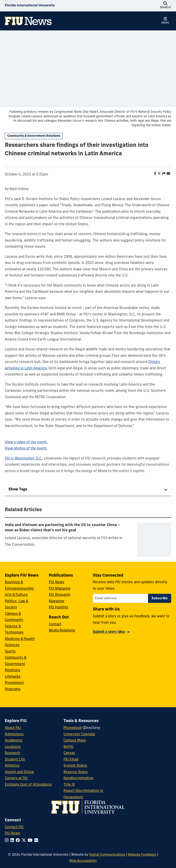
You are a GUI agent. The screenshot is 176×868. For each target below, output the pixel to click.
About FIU (13, 728)
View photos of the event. (26, 449)
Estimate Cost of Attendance (28, 785)
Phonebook (73, 728)
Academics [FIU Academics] (14, 741)
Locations (13, 747)
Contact (55, 625)
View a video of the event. (26, 442)
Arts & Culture (16, 595)
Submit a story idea (109, 632)
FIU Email (71, 760)
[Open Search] (165, 6)
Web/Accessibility (83, 861)
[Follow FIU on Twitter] (25, 841)
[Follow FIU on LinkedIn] (13, 841)
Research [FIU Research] (12, 753)
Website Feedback (142, 855)
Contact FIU (14, 827)
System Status (75, 766)
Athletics (12, 766)
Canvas (69, 753)
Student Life (15, 760)
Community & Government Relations (34, 136)
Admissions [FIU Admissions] (14, 735)
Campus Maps (75, 741)
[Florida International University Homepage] (30, 6)
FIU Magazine (60, 589)
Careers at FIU (16, 778)
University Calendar (79, 735)
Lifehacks (13, 677)
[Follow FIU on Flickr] (37, 841)
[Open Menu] (165, 21)
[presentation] (154, 540)
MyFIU (69, 747)
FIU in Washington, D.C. (23, 459)
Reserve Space (76, 772)
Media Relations (62, 631)
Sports (10, 652)
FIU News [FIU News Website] (12, 834)
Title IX (69, 785)
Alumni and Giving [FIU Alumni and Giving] (19, 772)
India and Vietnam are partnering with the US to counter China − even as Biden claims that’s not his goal (62, 528)
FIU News (56, 582)
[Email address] (120, 598)
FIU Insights (58, 608)
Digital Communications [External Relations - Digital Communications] (107, 855)
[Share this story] (163, 174)
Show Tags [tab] (18, 489)
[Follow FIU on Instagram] (8, 841)
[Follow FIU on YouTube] (31, 841)
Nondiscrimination (78, 778)
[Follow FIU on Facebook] (19, 841)
